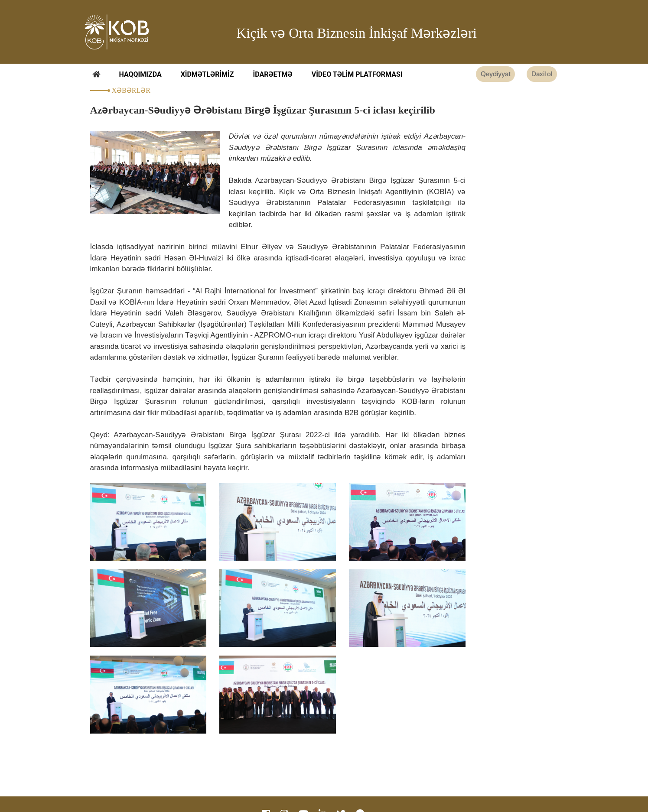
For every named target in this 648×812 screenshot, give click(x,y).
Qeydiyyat (474, 75)
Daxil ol (536, 75)
